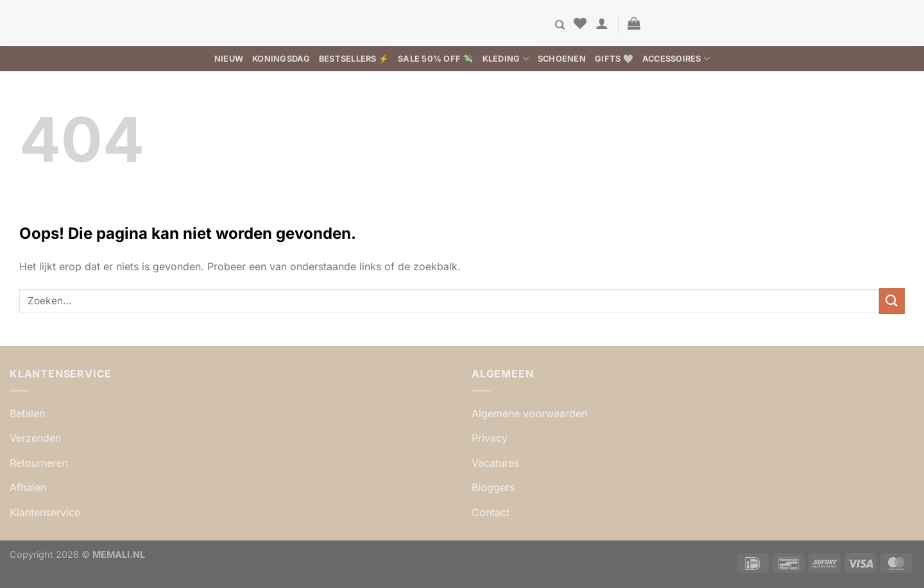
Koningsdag (281, 59)
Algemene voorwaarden (529, 413)
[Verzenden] (892, 301)
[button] (602, 23)
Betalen (27, 413)
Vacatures (495, 463)
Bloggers (493, 487)
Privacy (490, 438)
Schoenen (562, 59)
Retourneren (39, 463)
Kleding (506, 59)
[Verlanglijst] (580, 23)
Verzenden (35, 438)
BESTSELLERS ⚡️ (354, 59)
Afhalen (28, 487)
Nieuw (229, 59)
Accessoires (676, 59)
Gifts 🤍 (614, 59)
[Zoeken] (560, 25)
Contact (491, 512)
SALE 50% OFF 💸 (436, 59)
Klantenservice (45, 512)
